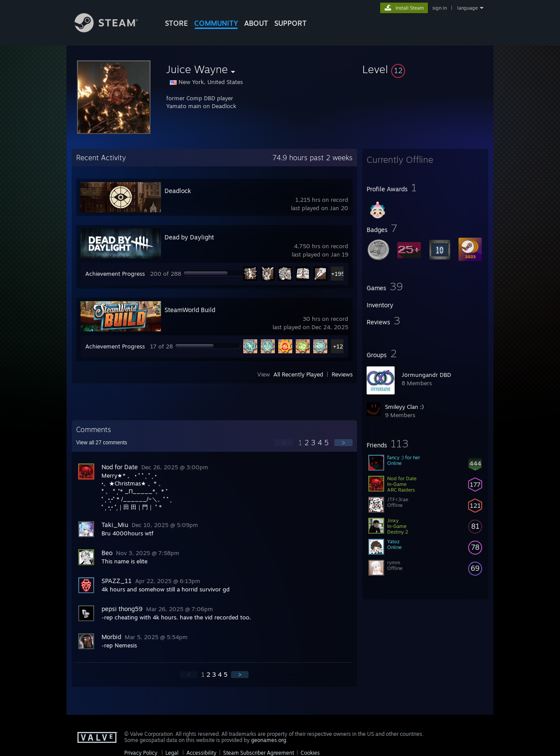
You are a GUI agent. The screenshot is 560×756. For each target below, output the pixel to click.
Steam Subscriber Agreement (259, 753)
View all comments (102, 443)
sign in (439, 8)
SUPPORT (290, 23)
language (467, 8)
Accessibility (201, 753)
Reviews (342, 374)
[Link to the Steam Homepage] (113, 30)
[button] (425, 69)
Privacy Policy (141, 753)
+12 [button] (338, 346)
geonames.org (269, 740)
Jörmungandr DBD (426, 375)
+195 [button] (338, 274)
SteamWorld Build (190, 310)
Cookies (310, 753)
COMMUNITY (216, 23)
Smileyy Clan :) (404, 407)
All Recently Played (298, 374)
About (256, 23)
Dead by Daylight (189, 237)
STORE (177, 23)
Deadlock (178, 191)
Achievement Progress (115, 274)
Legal (172, 753)
